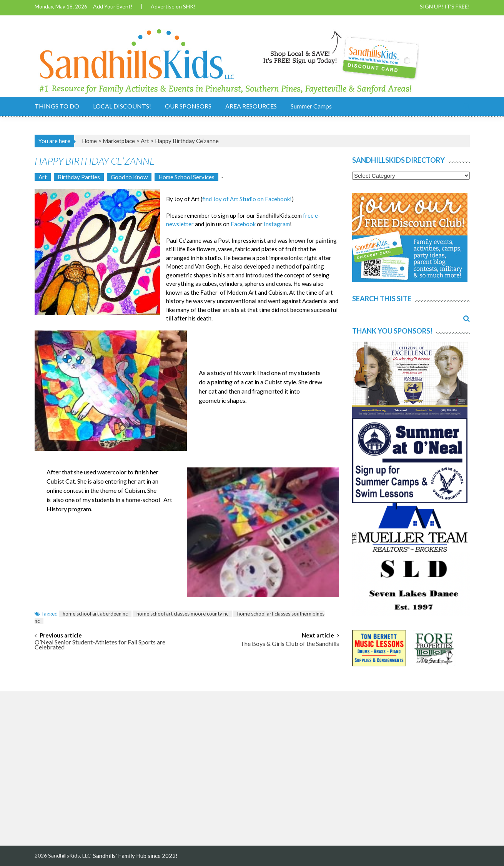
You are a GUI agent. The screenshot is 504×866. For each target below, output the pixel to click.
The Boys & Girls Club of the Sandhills (290, 644)
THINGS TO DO (57, 106)
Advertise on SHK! (173, 7)
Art (145, 141)
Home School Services (186, 177)
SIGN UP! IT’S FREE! (445, 7)
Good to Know (129, 177)
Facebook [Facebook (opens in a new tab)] (243, 224)
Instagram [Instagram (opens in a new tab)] (277, 224)
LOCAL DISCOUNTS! (122, 106)
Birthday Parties (79, 177)
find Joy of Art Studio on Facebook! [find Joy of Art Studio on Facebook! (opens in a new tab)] (247, 199)
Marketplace (119, 141)
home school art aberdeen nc (95, 614)
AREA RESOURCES (251, 106)
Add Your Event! (113, 7)
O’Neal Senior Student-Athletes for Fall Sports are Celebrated (100, 645)
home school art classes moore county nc (182, 614)
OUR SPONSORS (188, 106)
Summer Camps (311, 106)
